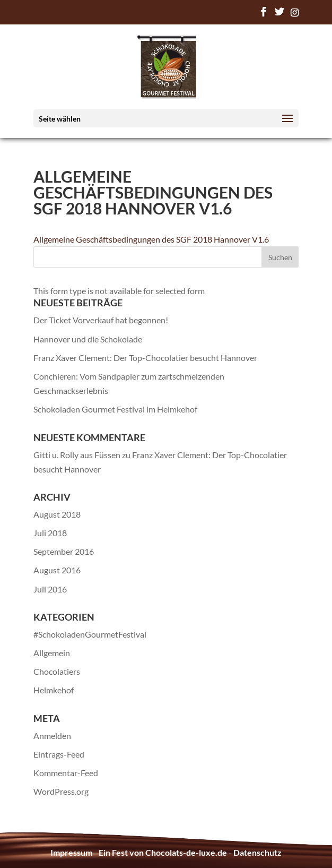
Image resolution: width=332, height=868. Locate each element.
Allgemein (52, 653)
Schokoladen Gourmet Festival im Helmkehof (115, 409)
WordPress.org (61, 791)
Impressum (71, 852)
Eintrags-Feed (59, 754)
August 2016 (57, 570)
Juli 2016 (50, 589)
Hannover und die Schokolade (88, 339)
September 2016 (64, 551)
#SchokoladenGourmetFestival (90, 634)
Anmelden (52, 736)
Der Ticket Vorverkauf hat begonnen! (101, 320)
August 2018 (57, 514)
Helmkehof (54, 690)
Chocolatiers (57, 671)
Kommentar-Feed (66, 773)
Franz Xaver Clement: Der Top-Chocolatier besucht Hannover (145, 358)
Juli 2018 (50, 533)
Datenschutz (257, 852)
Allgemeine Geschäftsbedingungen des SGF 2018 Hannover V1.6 (151, 239)
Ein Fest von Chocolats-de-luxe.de (163, 852)
